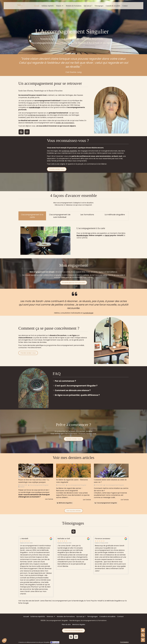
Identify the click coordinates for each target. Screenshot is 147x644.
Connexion (124, 642)
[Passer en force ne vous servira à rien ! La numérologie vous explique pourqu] (36, 471)
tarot (30, 103)
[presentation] (32, 216)
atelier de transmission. (65, 123)
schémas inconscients (37, 115)
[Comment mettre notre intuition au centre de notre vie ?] (111, 471)
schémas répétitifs (69, 151)
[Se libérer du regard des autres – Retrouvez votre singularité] (73, 471)
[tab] (32, 216)
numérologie (88, 313)
